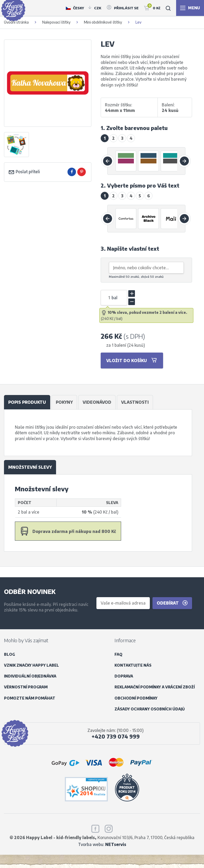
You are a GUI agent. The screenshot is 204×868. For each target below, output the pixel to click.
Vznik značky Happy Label (31, 665)
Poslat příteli (24, 172)
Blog (9, 654)
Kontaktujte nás (133, 665)
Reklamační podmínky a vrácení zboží (155, 687)
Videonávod (97, 402)
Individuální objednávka (30, 676)
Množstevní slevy (30, 467)
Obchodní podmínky (136, 698)
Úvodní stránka (16, 22)
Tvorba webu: (102, 844)
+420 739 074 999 (116, 736)
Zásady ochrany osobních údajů (150, 709)
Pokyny (64, 402)
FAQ (118, 654)
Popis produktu (27, 402)
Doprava (124, 676)
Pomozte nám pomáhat (30, 698)
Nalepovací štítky (56, 22)
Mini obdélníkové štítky (103, 22)
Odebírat (172, 603)
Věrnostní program (26, 687)
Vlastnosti (135, 402)
